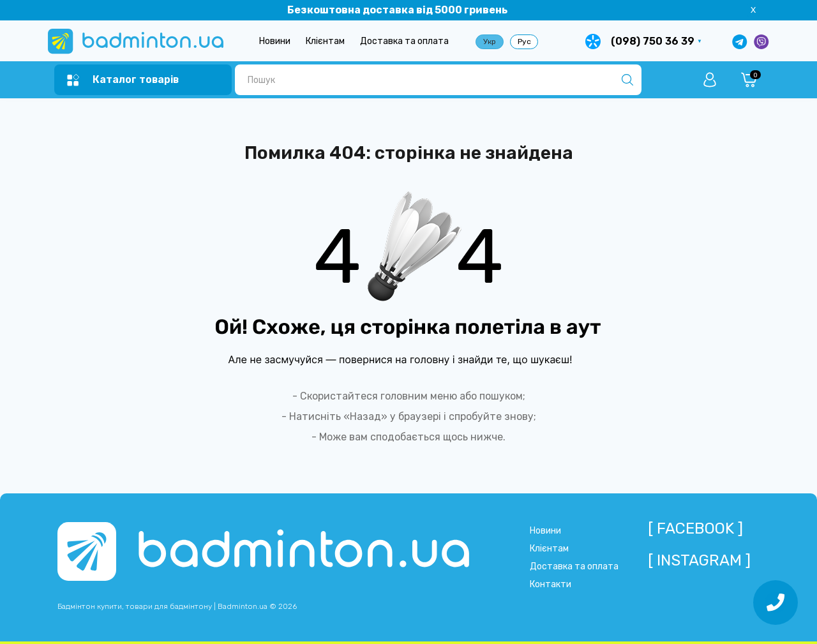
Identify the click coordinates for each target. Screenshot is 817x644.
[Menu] (123, 80)
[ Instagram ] (699, 560)
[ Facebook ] (695, 528)
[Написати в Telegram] (740, 42)
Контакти (551, 584)
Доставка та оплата (404, 41)
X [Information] (753, 10)
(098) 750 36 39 (653, 41)
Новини (275, 41)
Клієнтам (325, 41)
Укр (490, 41)
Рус (524, 41)
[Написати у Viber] (761, 42)
